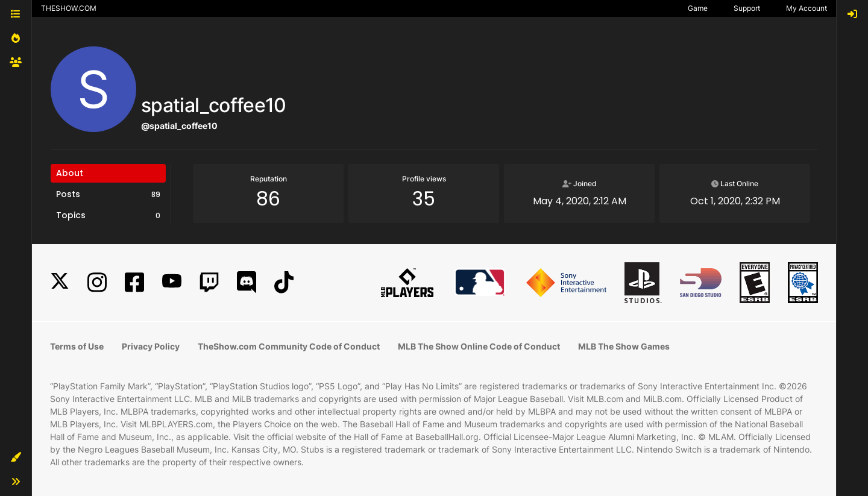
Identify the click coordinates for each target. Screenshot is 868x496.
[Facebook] (134, 282)
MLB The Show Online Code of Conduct (479, 346)
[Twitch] (209, 282)
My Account (807, 8)
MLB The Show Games (624, 346)
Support (747, 8)
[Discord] (247, 282)
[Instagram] (97, 282)
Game (698, 8)
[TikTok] (284, 282)
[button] (16, 457)
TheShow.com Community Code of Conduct (289, 346)
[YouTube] (172, 282)
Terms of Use (77, 346)
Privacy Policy (151, 346)
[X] (60, 282)
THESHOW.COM (69, 8)
